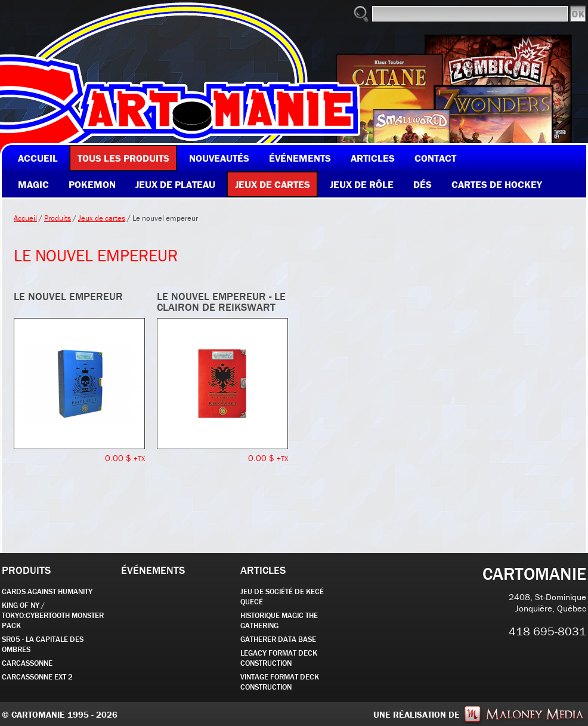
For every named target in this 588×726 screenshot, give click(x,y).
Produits (58, 218)
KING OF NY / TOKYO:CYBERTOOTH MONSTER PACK (53, 615)
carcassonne (27, 663)
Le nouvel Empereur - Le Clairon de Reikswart (221, 302)
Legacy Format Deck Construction (279, 658)
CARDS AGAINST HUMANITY (47, 591)
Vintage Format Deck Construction (280, 682)
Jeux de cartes (102, 218)
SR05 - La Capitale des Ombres (43, 644)
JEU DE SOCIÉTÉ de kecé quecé (282, 597)
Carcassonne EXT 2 (37, 677)
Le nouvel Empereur (68, 296)
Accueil (25, 218)
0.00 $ (125, 458)
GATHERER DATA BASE (278, 639)
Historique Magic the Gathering (279, 620)
